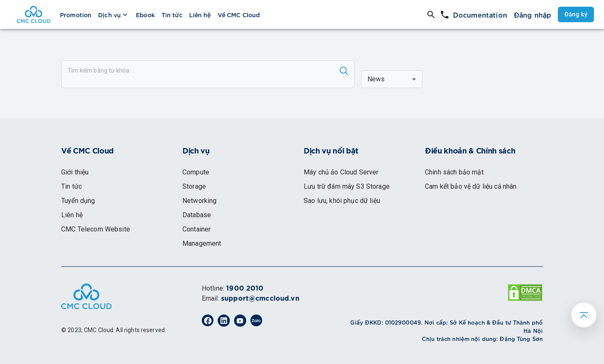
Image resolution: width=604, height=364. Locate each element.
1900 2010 (245, 289)
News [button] (376, 79)
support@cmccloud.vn (260, 299)
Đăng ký (576, 14)
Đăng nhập (532, 14)
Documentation (480, 14)
